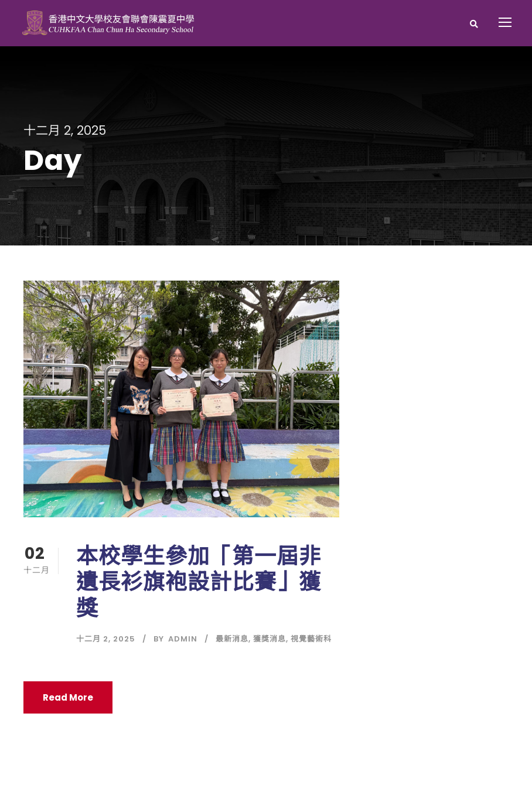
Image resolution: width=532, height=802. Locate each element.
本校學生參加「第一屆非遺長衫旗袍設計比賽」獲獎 (199, 582)
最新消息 (232, 639)
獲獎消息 (270, 639)
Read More (68, 697)
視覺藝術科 (311, 639)
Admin (183, 639)
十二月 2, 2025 (106, 639)
